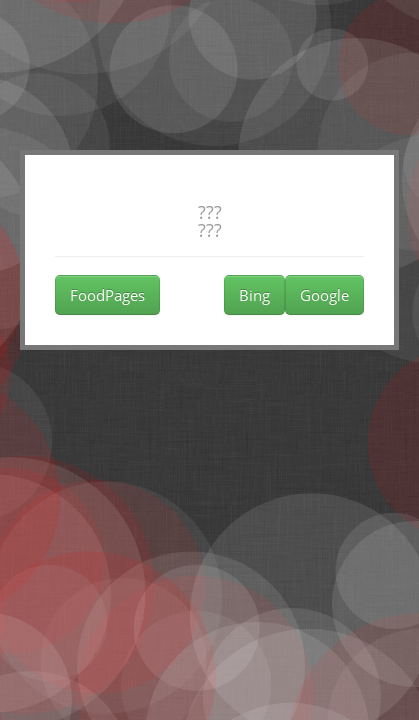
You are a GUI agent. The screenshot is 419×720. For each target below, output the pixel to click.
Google (324, 295)
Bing (254, 295)
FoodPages (107, 295)
